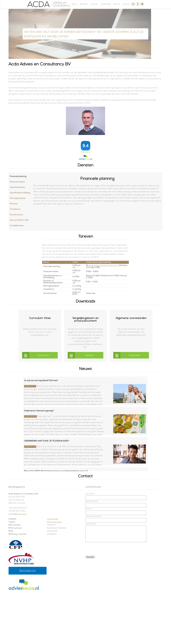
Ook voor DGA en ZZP (19, 220)
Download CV (43, 355)
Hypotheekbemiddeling (20, 193)
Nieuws (117, 4)
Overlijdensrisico (17, 226)
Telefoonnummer (93, 516)
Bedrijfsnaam (92, 501)
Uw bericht (91, 524)
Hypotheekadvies (17, 187)
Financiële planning (18, 176)
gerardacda (53, 519)
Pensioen (14, 204)
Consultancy (15, 209)
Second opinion (16, 215)
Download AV (135, 355)
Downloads (106, 4)
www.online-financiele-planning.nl (104, 266)
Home (74, 4)
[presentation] (104, 548)
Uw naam (90, 494)
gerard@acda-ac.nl (18, 514)
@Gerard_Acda (54, 522)
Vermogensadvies (18, 198)
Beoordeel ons (27, 571)
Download (89, 355)
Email (89, 509)
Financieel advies (17, 182)
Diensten (84, 4)
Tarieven (94, 4)
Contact (126, 4)
